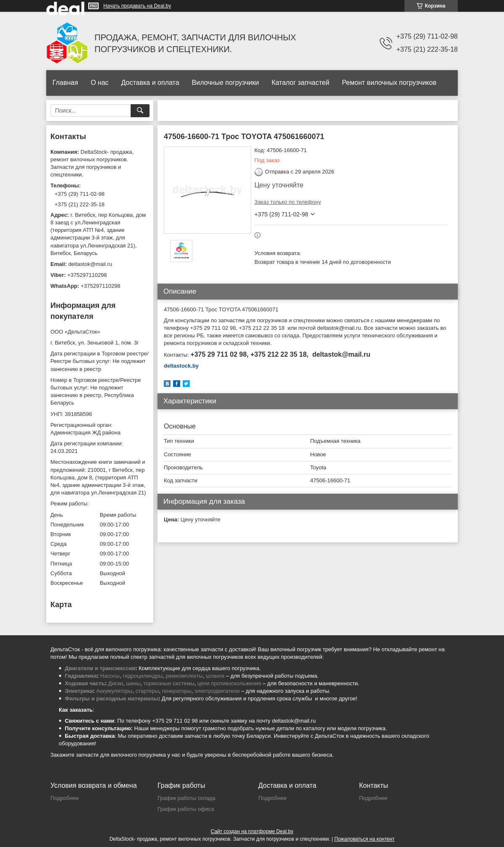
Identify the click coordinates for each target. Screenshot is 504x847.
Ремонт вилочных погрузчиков (389, 83)
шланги (215, 676)
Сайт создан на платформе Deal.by (252, 831)
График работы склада (186, 798)
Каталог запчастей (300, 83)
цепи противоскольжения (229, 683)
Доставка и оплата (150, 83)
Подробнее (64, 798)
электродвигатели (217, 691)
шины (133, 683)
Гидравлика (81, 676)
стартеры (147, 691)
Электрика (79, 691)
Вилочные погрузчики (226, 83)
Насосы (110, 676)
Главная (65, 83)
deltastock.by (181, 366)
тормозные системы (169, 683)
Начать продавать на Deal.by (137, 6)
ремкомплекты (184, 676)
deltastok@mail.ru (90, 264)
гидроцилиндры (143, 676)
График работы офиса (186, 809)
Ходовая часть (85, 683)
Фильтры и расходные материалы (112, 698)
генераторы (177, 691)
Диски (115, 683)
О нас (100, 83)
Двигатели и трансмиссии (100, 668)
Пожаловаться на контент (364, 839)
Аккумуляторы (114, 691)
